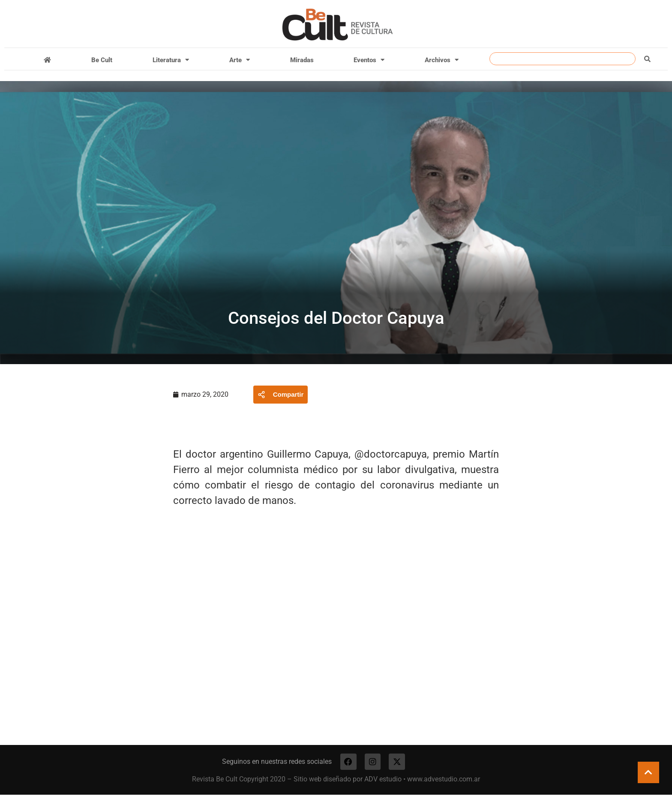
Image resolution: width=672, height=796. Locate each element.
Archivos (442, 60)
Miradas (302, 60)
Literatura (171, 60)
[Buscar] (647, 59)
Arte (240, 60)
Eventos (369, 60)
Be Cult (102, 60)
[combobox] (562, 59)
